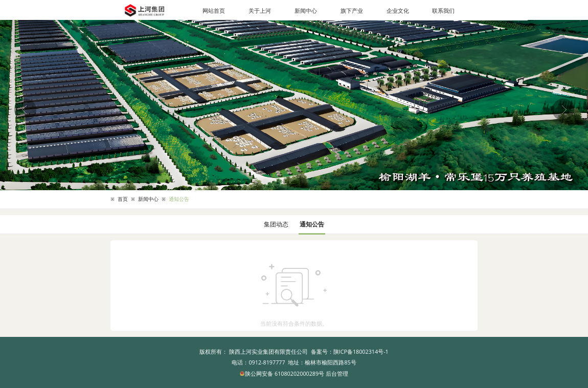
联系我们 (443, 10)
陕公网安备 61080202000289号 (283, 373)
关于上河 (260, 10)
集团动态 (276, 224)
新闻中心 (306, 10)
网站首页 (214, 10)
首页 (123, 199)
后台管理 (337, 373)
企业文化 (398, 10)
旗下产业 (352, 10)
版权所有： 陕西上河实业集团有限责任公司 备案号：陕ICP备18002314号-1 (294, 351)
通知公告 (179, 199)
